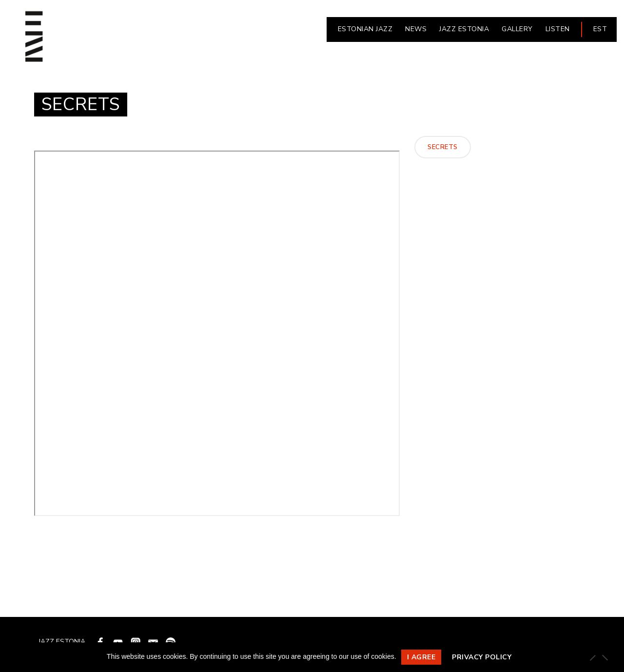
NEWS (416, 29)
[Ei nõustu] (604, 657)
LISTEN (558, 29)
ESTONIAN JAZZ (365, 29)
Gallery (517, 29)
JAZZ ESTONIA (464, 29)
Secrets (443, 147)
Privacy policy (482, 657)
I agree (421, 657)
